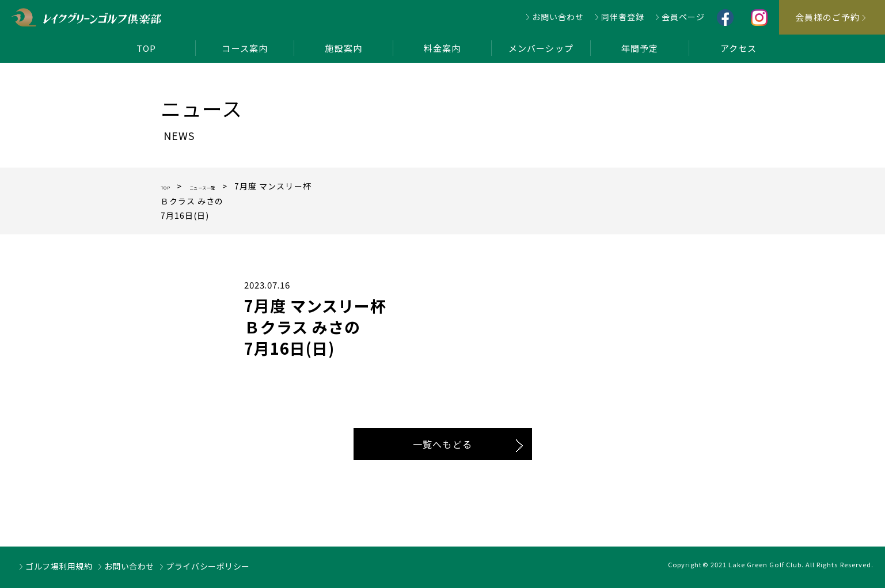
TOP (146, 48)
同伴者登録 (623, 17)
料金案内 (442, 48)
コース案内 (244, 48)
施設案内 (343, 48)
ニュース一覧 (224, 186)
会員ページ (683, 17)
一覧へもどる (442, 444)
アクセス (738, 48)
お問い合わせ (558, 17)
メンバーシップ (541, 48)
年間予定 (640, 48)
